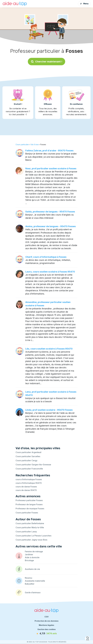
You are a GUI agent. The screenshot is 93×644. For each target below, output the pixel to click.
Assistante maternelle (35, 581)
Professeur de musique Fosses (30, 509)
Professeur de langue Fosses (29, 504)
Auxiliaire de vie (32, 569)
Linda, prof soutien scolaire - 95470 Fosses (49, 410)
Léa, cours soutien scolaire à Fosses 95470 (49, 349)
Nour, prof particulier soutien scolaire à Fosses (51, 168)
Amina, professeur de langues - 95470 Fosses (51, 226)
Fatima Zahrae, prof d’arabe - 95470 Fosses (49, 151)
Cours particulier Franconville (29, 469)
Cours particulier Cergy (26, 460)
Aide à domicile (32, 557)
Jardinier (29, 554)
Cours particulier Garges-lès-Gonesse (33, 465)
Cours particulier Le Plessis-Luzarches (33, 536)
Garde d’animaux (33, 592)
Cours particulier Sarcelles (28, 456)
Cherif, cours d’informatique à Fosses (46, 257)
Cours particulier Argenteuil (28, 452)
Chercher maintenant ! (46, 62)
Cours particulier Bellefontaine (30, 523)
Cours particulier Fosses (27, 513)
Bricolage (29, 560)
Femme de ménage (34, 551)
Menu (84, 4)
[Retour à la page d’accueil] (15, 4)
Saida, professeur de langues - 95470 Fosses (50, 212)
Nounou (29, 578)
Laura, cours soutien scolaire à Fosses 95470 (50, 272)
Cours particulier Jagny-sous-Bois (31, 540)
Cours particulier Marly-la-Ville (30, 527)
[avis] (46, 634)
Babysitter (30, 584)
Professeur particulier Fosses (29, 500)
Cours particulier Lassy (26, 532)
